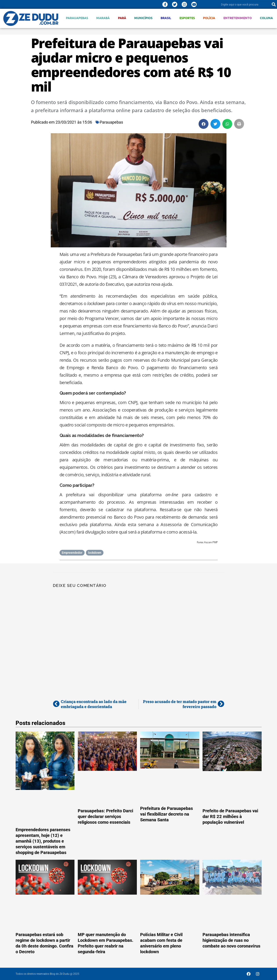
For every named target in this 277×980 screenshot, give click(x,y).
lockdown (95, 553)
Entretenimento (238, 18)
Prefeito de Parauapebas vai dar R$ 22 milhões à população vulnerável (230, 816)
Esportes (187, 18)
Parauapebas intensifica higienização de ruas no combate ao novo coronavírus (231, 940)
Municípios (143, 18)
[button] (204, 124)
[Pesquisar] (274, 4)
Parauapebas (77, 18)
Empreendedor (72, 553)
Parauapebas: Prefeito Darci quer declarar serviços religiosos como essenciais (105, 816)
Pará (122, 18)
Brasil (166, 18)
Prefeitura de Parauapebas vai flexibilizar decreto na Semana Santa (167, 814)
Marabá (103, 18)
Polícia (209, 18)
